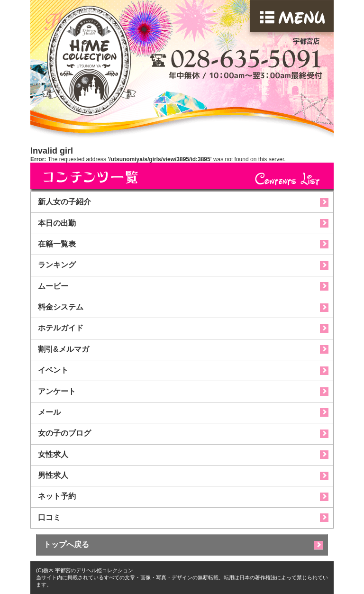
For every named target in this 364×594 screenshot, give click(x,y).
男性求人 (53, 475)
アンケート (57, 391)
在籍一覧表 (57, 244)
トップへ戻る (66, 544)
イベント (53, 370)
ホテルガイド (61, 328)
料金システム (61, 307)
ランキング (57, 265)
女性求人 (53, 454)
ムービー (53, 286)
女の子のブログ (64, 433)
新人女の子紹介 (64, 202)
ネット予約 (57, 496)
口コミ (49, 517)
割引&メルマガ (64, 349)
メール (49, 412)
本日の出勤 (57, 223)
